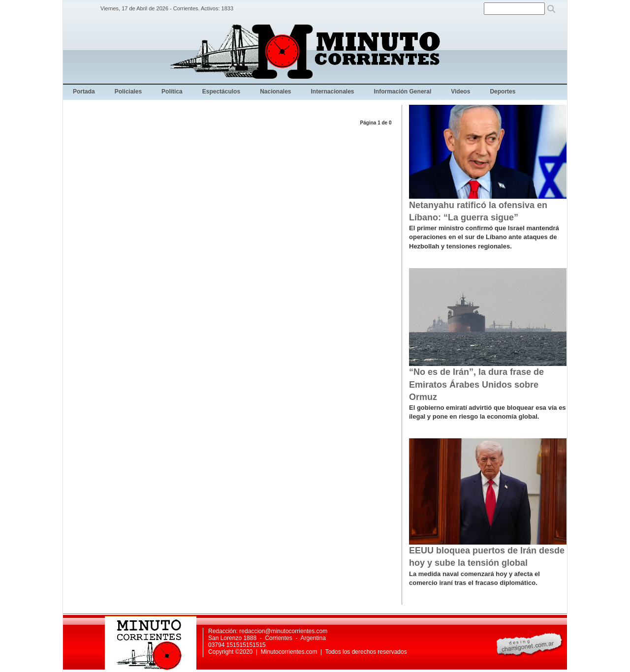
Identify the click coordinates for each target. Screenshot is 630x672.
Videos (460, 92)
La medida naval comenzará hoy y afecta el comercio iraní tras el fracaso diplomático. (474, 578)
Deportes (503, 92)
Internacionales (333, 92)
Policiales (128, 92)
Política (172, 92)
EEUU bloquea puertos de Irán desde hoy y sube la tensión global (487, 557)
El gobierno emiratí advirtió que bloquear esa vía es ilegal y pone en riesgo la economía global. (488, 412)
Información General (403, 92)
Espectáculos (221, 92)
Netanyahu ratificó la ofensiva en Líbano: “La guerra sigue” (478, 211)
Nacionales (275, 92)
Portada (84, 92)
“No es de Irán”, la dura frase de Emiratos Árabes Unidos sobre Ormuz (476, 384)
